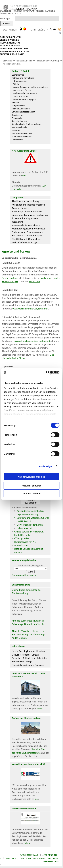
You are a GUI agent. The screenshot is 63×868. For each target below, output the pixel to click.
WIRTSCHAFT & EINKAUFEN (14, 49)
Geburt (15, 655)
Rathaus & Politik (24, 61)
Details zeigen (45, 466)
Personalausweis (35, 232)
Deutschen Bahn (10, 278)
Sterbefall (25, 655)
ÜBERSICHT (5, 14)
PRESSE (40, 11)
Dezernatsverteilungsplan (25, 99)
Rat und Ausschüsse (21, 109)
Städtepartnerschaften (22, 137)
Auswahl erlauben (31, 486)
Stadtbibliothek (20, 239)
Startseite (7, 61)
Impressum (11, 858)
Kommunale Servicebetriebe (26, 225)
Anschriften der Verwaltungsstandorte (31, 87)
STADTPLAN (29, 11)
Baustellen (36, 211)
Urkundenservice (25, 528)
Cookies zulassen (31, 493)
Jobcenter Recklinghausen (25, 218)
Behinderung (29, 658)
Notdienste (39, 229)
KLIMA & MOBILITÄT (10, 43)
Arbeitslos (42, 658)
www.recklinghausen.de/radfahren (31, 309)
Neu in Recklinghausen (23, 651)
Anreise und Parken (12, 64)
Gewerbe (16, 658)
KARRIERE (50, 11)
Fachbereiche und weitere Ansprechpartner (25, 95)
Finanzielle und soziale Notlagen (28, 665)
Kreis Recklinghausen (22, 229)
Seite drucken (50, 855)
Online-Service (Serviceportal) (29, 532)
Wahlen (15, 103)
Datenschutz (17, 140)
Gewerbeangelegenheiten (30, 525)
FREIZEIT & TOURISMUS (12, 54)
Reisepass (37, 236)
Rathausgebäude (19, 127)
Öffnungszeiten (20, 81)
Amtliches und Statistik (22, 134)
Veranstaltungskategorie (30, 566)
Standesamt (17, 115)
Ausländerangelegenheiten (30, 511)
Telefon (17, 84)
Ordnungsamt (19, 232)
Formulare (29, 215)
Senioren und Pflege (22, 661)
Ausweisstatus (21, 545)
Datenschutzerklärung (33, 858)
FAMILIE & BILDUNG (10, 46)
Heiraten (40, 651)
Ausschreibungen (20, 121)
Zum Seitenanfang (29, 855)
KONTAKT (17, 11)
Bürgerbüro (18, 215)
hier (24, 175)
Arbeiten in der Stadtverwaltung (26, 124)
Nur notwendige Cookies (31, 477)
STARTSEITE (6, 11)
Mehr (40, 709)
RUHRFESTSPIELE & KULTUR (15, 51)
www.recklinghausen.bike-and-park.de (32, 341)
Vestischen (34, 281)
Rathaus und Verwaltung (48, 61)
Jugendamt (17, 222)
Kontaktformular (23, 535)
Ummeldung (34, 239)
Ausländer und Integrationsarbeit (28, 205)
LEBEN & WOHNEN (9, 40)
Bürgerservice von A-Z (25, 542)
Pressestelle (17, 118)
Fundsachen (42, 215)
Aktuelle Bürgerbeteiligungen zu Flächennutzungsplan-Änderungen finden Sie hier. (29, 635)
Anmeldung (33, 201)
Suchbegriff (6, 18)
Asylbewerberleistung (28, 514)
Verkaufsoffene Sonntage (24, 242)
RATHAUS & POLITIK (10, 37)
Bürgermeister (18, 106)
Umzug (35, 655)
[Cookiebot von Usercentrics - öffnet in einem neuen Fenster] (46, 372)
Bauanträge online (21, 211)
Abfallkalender (19, 201)
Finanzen (16, 130)
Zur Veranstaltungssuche (24, 575)
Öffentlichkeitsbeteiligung (23, 112)
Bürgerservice (18, 75)
